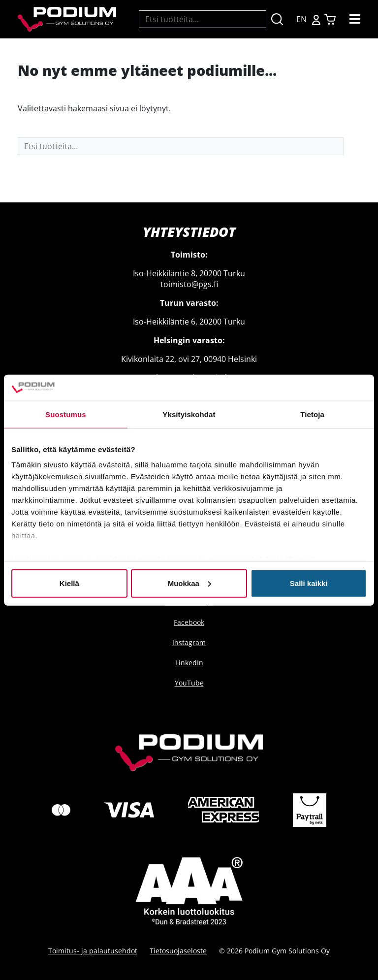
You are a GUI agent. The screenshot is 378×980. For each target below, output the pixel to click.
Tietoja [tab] (312, 414)
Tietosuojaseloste (178, 951)
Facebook (189, 622)
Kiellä (69, 583)
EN (301, 19)
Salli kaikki (309, 583)
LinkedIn (189, 663)
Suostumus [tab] (66, 414)
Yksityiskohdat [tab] (189, 414)
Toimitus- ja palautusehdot (93, 951)
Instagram (189, 642)
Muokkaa (189, 583)
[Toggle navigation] (355, 19)
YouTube (189, 683)
